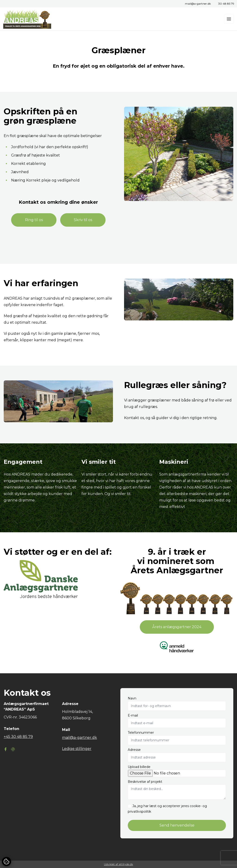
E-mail (133, 715)
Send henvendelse (177, 825)
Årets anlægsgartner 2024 (177, 627)
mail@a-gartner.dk (198, 4)
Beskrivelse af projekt (145, 782)
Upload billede (139, 767)
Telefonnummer (141, 733)
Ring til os (34, 220)
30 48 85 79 (226, 4)
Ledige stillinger (77, 749)
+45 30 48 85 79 (18, 737)
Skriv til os (83, 220)
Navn (132, 698)
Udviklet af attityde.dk (118, 864)
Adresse (134, 750)
